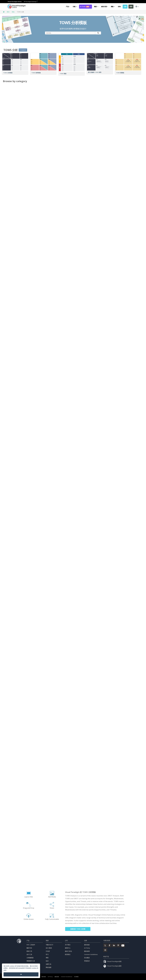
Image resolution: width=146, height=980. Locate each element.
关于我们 (68, 945)
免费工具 (49, 964)
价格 (119, 7)
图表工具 (29, 951)
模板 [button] (113, 7)
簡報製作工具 (31, 961)
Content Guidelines (91, 954)
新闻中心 (68, 948)
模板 (13, 12)
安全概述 (87, 958)
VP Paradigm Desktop (31, 2)
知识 (47, 961)
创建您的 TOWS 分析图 (78, 929)
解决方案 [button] (105, 7)
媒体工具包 (68, 951)
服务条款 (87, 945)
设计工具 (29, 954)
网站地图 (49, 967)
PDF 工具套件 (31, 945)
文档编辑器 (30, 958)
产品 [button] (68, 7)
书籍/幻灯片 (49, 945)
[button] (75, 7)
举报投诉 (87, 961)
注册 (125, 7)
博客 (47, 958)
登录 (131, 7)
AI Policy (87, 948)
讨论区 (48, 951)
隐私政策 (87, 951)
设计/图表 (49, 948)
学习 (47, 954)
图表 (8, 12)
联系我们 (68, 954)
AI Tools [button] (85, 7)
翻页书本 (29, 948)
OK (21, 974)
